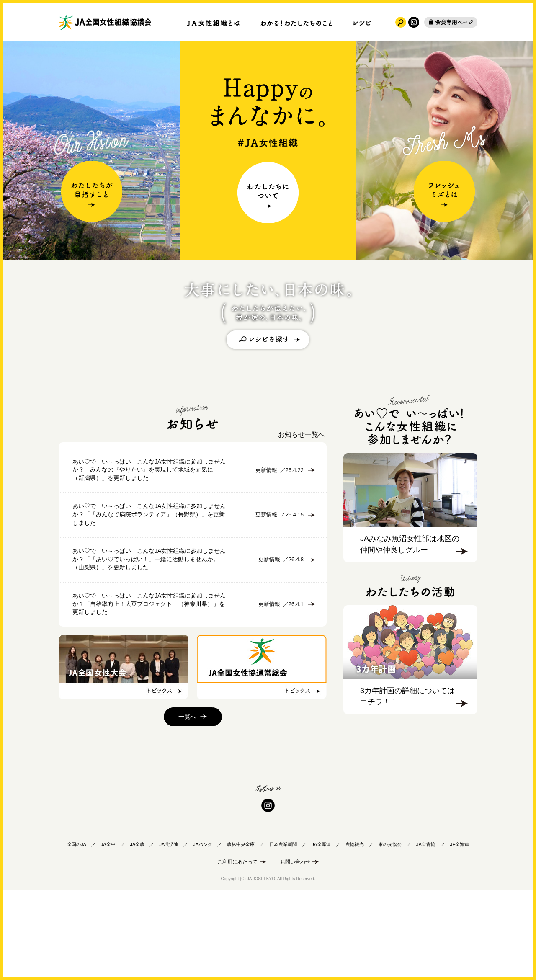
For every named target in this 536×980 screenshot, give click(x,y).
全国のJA (77, 931)
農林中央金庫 (241, 931)
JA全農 (138, 931)
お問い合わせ (295, 949)
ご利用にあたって (237, 949)
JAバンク (203, 931)
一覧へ (187, 805)
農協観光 (355, 931)
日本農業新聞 (283, 931)
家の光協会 (390, 931)
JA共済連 (169, 931)
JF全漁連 (460, 931)
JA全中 (108, 931)
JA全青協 (426, 931)
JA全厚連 (321, 931)
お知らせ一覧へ (301, 435)
